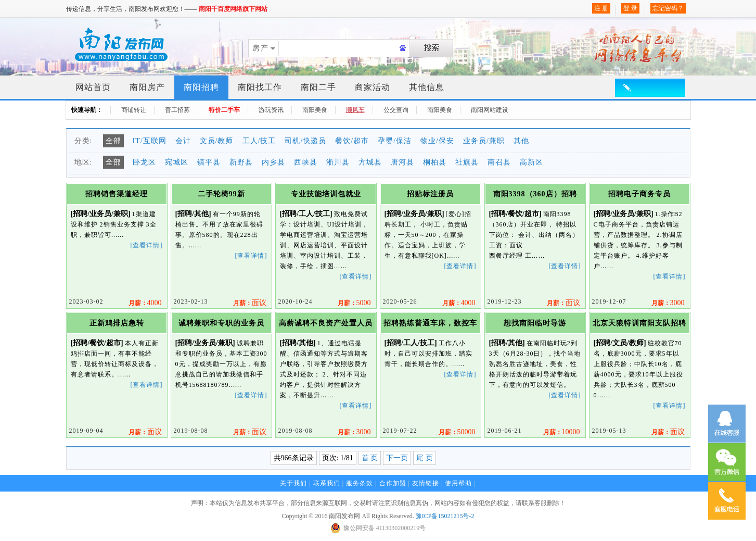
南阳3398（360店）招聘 (535, 194)
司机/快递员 (305, 141)
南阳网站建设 (490, 110)
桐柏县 (435, 162)
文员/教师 (217, 141)
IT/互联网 (150, 141)
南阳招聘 (201, 87)
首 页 (370, 458)
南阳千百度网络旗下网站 (233, 9)
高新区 (531, 162)
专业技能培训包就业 (326, 194)
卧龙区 (144, 162)
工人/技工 (259, 141)
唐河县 (402, 162)
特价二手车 (224, 110)
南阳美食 (315, 110)
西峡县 (306, 162)
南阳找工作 (260, 87)
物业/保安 (437, 141)
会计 (183, 141)
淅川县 (338, 162)
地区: (84, 162)
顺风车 (355, 110)
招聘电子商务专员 (639, 194)
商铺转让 (134, 110)
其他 (521, 141)
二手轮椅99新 (221, 194)
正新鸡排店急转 (117, 323)
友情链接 (426, 483)
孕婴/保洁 (395, 141)
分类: (84, 141)
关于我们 (293, 483)
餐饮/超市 (352, 141)
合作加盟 (393, 483)
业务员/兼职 (484, 141)
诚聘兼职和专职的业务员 (221, 323)
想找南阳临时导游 (535, 323)
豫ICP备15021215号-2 (445, 516)
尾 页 (425, 458)
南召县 (499, 162)
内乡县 (273, 162)
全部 (113, 141)
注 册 (601, 8)
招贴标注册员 (430, 194)
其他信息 (427, 87)
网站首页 (93, 87)
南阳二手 (318, 87)
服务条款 (360, 483)
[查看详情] (147, 245)
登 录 (630, 8)
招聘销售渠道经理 (117, 194)
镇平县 (209, 162)
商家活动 (373, 87)
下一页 (397, 458)
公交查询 (396, 110)
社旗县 (467, 162)
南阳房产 (147, 87)
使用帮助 (458, 483)
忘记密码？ (668, 8)
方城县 (370, 162)
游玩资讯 (271, 110)
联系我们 (327, 483)
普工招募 (177, 110)
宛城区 (177, 162)
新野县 (241, 162)
